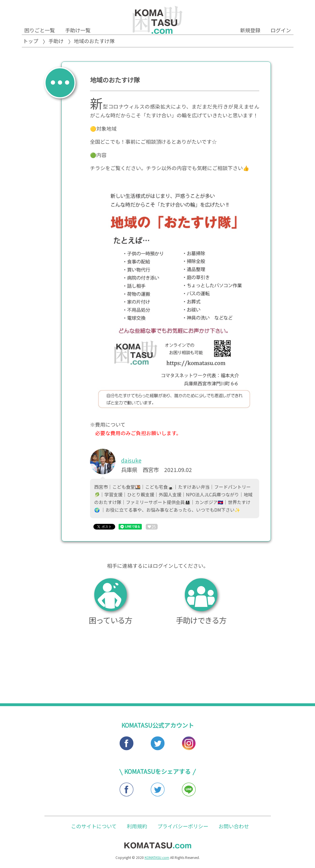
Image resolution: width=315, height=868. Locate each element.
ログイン (281, 30)
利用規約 (137, 828)
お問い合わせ (234, 828)
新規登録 (250, 30)
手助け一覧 (78, 30)
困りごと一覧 (40, 30)
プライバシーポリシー (183, 828)
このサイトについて (94, 828)
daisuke (131, 460)
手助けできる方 (201, 603)
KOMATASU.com (157, 859)
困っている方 (111, 603)
